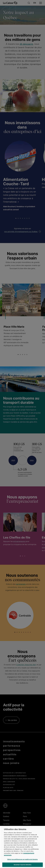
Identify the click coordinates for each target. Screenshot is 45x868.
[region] (22, 847)
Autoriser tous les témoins (22, 865)
